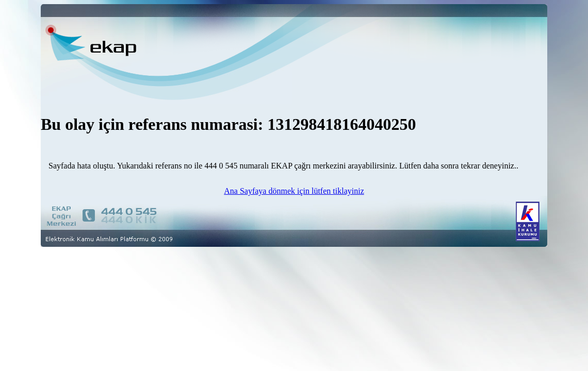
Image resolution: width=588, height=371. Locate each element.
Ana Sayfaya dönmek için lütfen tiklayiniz (294, 191)
